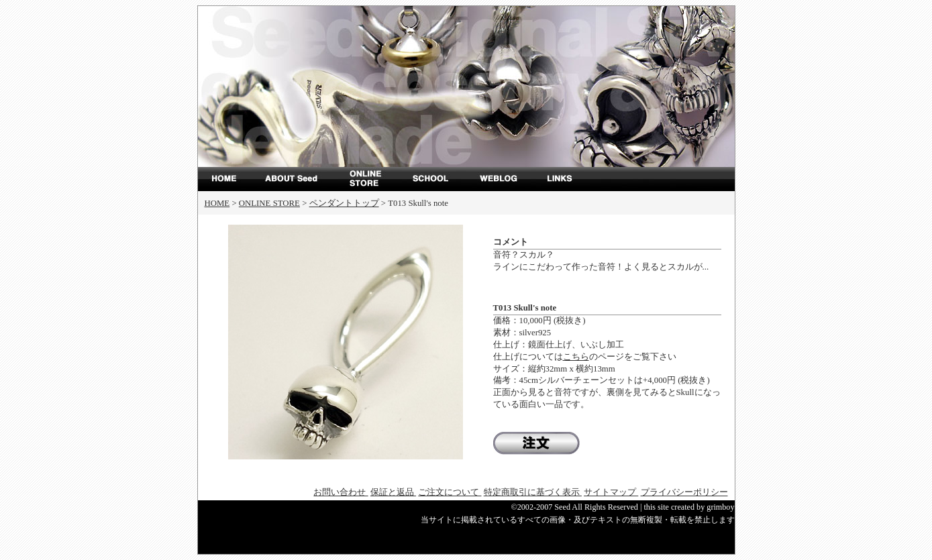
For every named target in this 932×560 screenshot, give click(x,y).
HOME (217, 203)
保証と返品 (393, 492)
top (231, 179)
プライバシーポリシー (684, 492)
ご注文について (450, 492)
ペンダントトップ (344, 203)
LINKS (567, 179)
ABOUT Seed (299, 179)
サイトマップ (611, 492)
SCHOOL (433, 179)
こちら (576, 357)
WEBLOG (500, 179)
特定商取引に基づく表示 (533, 492)
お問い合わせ (341, 492)
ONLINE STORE (366, 179)
